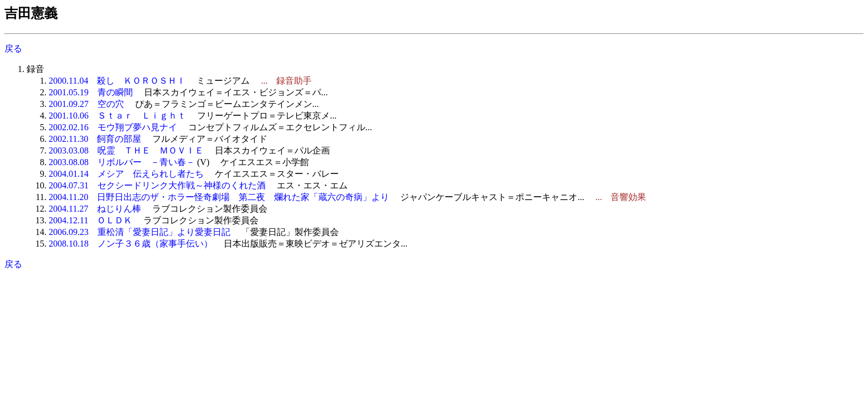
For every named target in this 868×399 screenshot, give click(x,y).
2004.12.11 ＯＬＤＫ (91, 220)
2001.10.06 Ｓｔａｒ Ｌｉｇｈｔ (117, 116)
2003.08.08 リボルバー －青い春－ (122, 162)
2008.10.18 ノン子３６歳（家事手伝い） (131, 244)
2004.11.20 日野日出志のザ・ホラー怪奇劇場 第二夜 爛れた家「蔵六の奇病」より (219, 197)
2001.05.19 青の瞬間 (91, 92)
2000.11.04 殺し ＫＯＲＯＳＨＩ (117, 81)
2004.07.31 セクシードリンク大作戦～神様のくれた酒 (157, 185)
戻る (13, 48)
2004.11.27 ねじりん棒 (95, 209)
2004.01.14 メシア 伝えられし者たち (126, 174)
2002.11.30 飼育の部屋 (95, 139)
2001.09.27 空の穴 (86, 104)
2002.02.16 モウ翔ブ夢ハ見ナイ (113, 127)
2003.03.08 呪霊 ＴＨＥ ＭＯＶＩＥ (126, 150)
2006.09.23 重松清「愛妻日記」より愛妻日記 (139, 232)
